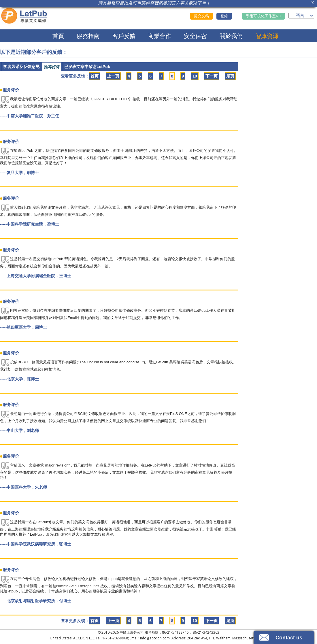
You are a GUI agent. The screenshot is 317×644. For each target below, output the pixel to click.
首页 (95, 76)
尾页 (230, 76)
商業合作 (160, 36)
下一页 (212, 76)
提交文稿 (201, 16)
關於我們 (231, 36)
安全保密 (195, 36)
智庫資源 (267, 36)
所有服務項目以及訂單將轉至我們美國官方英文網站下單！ (154, 3)
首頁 (58, 36)
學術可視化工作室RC (263, 16)
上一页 (113, 76)
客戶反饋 (124, 36)
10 (195, 76)
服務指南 (88, 36)
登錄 (224, 16)
